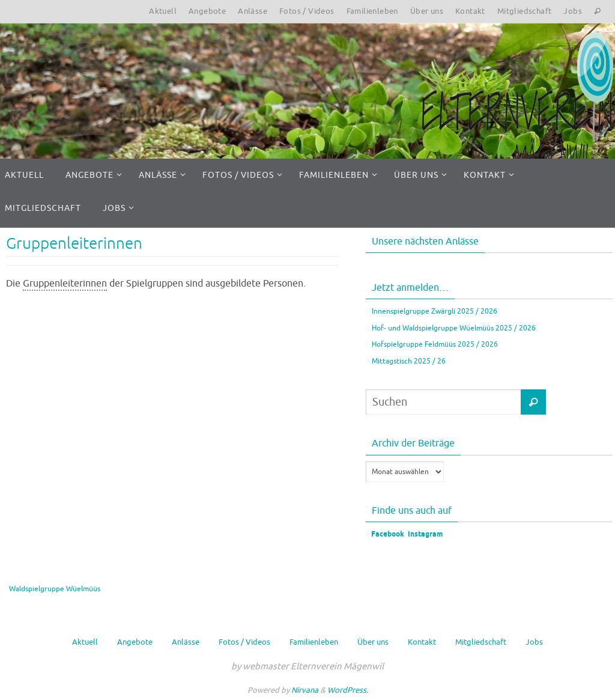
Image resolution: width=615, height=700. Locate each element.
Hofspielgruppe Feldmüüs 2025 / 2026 (435, 344)
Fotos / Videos (307, 11)
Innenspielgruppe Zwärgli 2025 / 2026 (435, 311)
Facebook (387, 534)
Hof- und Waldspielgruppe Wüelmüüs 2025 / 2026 (454, 328)
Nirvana (305, 690)
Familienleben (372, 11)
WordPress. (348, 690)
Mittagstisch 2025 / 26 (409, 361)
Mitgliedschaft (525, 11)
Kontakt (470, 11)
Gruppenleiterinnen (74, 244)
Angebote (207, 11)
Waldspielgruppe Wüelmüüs (55, 589)
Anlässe (253, 11)
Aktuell (163, 11)
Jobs (573, 11)
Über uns (427, 11)
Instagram (425, 534)
